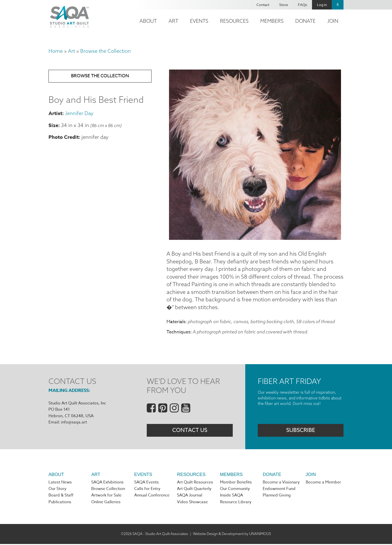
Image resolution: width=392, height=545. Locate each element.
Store (284, 5)
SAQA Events (146, 483)
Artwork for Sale (106, 496)
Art (173, 21)
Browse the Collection (105, 51)
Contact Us (190, 431)
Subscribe (301, 431)
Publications (60, 503)
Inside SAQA (231, 496)
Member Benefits (236, 483)
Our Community (235, 490)
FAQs (302, 5)
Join (333, 21)
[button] (255, 238)
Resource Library (236, 503)
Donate (305, 21)
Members (272, 21)
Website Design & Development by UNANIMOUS (232, 535)
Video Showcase (192, 503)
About (148, 21)
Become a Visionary (281, 483)
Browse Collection (108, 490)
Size (53, 126)
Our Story (57, 490)
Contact (263, 5)
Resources (234, 21)
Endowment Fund (279, 490)
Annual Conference (152, 496)
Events (199, 21)
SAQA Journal (190, 496)
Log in (322, 5)
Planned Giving (277, 496)
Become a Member (323, 483)
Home (56, 51)
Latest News (60, 483)
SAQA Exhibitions (107, 483)
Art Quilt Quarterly (194, 490)
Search (338, 5)
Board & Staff (61, 496)
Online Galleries (106, 503)
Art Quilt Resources (195, 483)
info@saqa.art (74, 423)
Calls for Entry (147, 490)
